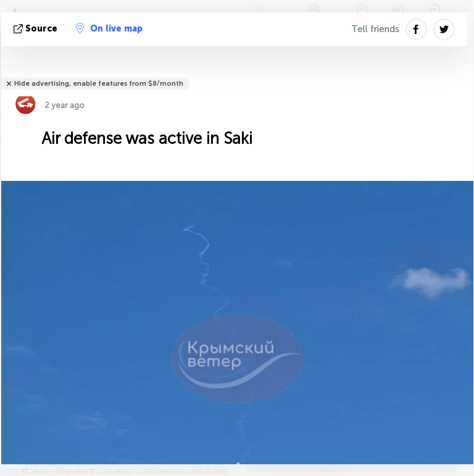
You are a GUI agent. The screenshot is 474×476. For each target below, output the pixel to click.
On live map (109, 28)
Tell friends (375, 29)
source (37, 29)
